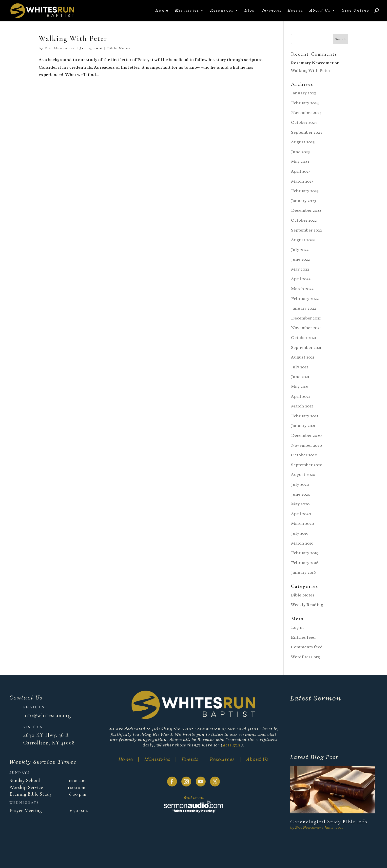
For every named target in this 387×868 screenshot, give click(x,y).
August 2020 (303, 474)
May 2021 (300, 386)
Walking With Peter (73, 38)
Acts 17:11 (232, 745)
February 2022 (305, 298)
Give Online (355, 12)
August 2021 (303, 357)
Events (295, 12)
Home (162, 12)
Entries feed (303, 637)
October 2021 (304, 338)
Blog (250, 12)
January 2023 (303, 201)
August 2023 (303, 142)
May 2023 (300, 161)
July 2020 (300, 484)
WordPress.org (305, 657)
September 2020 (307, 465)
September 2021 (306, 347)
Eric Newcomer (60, 48)
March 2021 (302, 406)
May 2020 (300, 504)
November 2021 (306, 328)
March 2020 (302, 523)
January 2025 (303, 93)
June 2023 (300, 152)
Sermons (271, 12)
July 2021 (300, 367)
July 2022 (300, 250)
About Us (320, 12)
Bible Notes (119, 48)
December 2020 (306, 435)
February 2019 (305, 553)
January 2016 (303, 572)
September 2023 (306, 132)
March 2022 (302, 289)
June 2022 (300, 259)
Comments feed (307, 647)
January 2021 (303, 425)
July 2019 (300, 533)
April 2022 (301, 279)
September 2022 (306, 230)
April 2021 (300, 396)
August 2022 (303, 240)
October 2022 (304, 220)
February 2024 (305, 103)
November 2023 (306, 112)
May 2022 (300, 269)
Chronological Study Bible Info (329, 822)
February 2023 (305, 191)
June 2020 (301, 494)
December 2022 (306, 210)
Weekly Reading (307, 605)
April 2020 (301, 514)
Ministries (187, 12)
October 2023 (304, 122)
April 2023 (301, 171)
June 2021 (300, 377)
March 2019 (302, 543)
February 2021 (305, 416)
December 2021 (306, 318)
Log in (297, 627)
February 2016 (305, 563)
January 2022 (303, 308)
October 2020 (304, 455)
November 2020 (306, 445)
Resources (222, 12)
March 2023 (302, 181)
